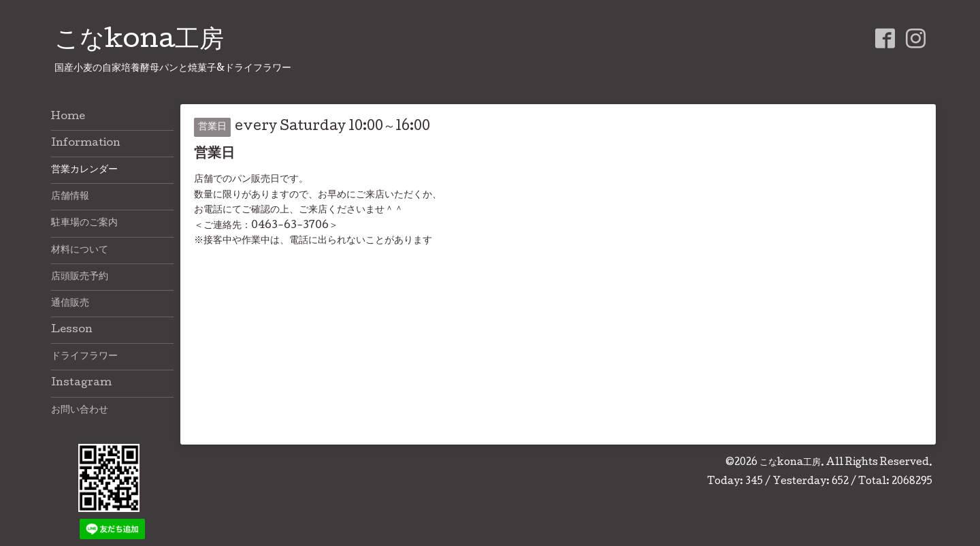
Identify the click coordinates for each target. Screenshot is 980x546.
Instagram (81, 383)
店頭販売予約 (80, 277)
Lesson (72, 330)
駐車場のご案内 (84, 223)
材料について (80, 251)
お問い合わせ (80, 411)
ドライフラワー (84, 357)
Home (68, 117)
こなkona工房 (139, 42)
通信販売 (70, 304)
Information (86, 144)
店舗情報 (70, 197)
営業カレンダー (84, 170)
